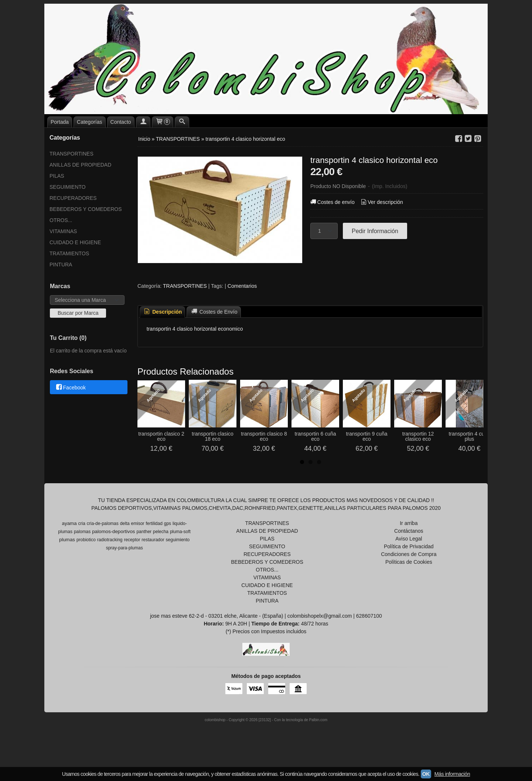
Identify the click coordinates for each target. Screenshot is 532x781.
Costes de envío (332, 202)
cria (82, 548)
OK (426, 774)
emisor (138, 548)
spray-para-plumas (125, 573)
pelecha (161, 556)
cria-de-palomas (103, 548)
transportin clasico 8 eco (339, 464)
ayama (69, 548)
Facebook (70, 388)
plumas (67, 564)
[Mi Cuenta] (143, 122)
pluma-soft (180, 556)
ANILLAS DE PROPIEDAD (80, 165)
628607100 (369, 641)
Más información (452, 774)
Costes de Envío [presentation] (214, 312)
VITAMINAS (63, 231)
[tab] (163, 312)
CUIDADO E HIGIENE (75, 242)
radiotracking (110, 565)
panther (144, 556)
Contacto (121, 122)
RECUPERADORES (73, 198)
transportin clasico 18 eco (258, 464)
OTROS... (61, 220)
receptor (132, 565)
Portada (60, 122)
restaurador (153, 565)
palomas (82, 556)
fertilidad (154, 548)
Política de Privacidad (409, 571)
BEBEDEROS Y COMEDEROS (86, 209)
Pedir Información (375, 231)
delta (125, 548)
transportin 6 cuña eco (420, 464)
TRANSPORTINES (71, 154)
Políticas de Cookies (409, 587)
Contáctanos (409, 556)
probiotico (86, 565)
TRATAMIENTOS (69, 253)
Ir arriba (409, 548)
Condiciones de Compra (409, 579)
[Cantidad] (324, 231)
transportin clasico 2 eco (176, 464)
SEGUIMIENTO (68, 187)
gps (168, 548)
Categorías (89, 122)
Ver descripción (381, 202)
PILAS (57, 176)
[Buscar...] (182, 122)
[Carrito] (163, 122)
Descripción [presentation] (163, 312)
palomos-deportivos (113, 556)
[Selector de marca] (87, 300)
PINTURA (61, 265)
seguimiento (178, 565)
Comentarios (242, 286)
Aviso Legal (409, 563)
